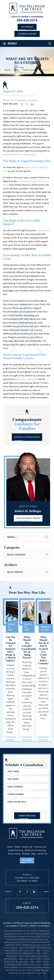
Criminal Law (40, 847)
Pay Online (27, 27)
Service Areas (14, 854)
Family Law (27, 847)
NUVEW (7, 923)
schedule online (27, 34)
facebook (22, 104)
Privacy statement (40, 926)
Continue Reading (11, 739)
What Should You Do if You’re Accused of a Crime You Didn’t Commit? (43, 650)
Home (10, 847)
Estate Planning (16, 850)
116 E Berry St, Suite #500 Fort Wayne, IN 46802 (27, 879)
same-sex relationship (27, 379)
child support (43, 230)
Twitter (27, 892)
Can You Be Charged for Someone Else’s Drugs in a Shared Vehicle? (10, 649)
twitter (27, 104)
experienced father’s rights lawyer (20, 154)
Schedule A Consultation (27, 437)
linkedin (32, 104)
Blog (33, 854)
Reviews (26, 854)
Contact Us (42, 854)
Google (34, 892)
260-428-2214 (27, 20)
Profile (17, 847)
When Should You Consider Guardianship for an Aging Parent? (27, 647)
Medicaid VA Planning (35, 850)
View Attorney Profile (28, 518)
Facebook (20, 892)
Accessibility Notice (17, 926)
